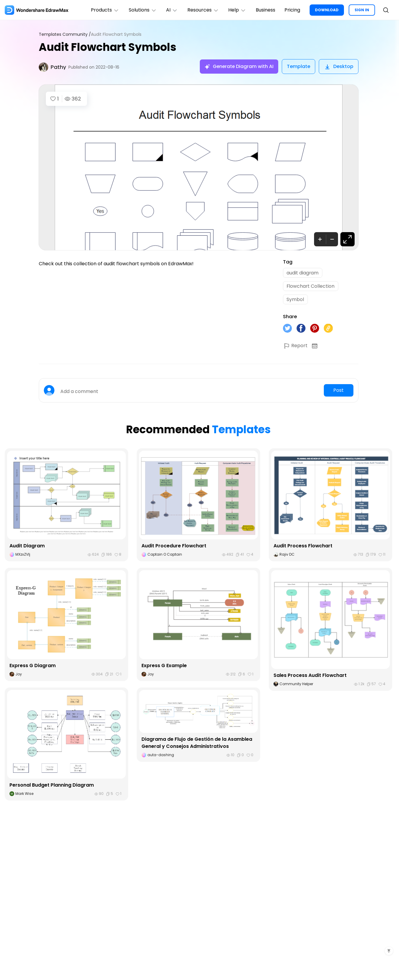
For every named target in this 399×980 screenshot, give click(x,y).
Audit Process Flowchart (303, 547)
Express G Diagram (33, 666)
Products (104, 10)
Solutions (142, 10)
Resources (203, 10)
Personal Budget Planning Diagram (52, 786)
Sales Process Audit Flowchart (310, 676)
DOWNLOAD (327, 10)
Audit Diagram (27, 547)
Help (237, 10)
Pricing (292, 10)
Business (265, 10)
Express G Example (164, 666)
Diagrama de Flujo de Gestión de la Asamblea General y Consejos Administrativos (197, 744)
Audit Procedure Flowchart (174, 547)
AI (171, 10)
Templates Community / (65, 34)
